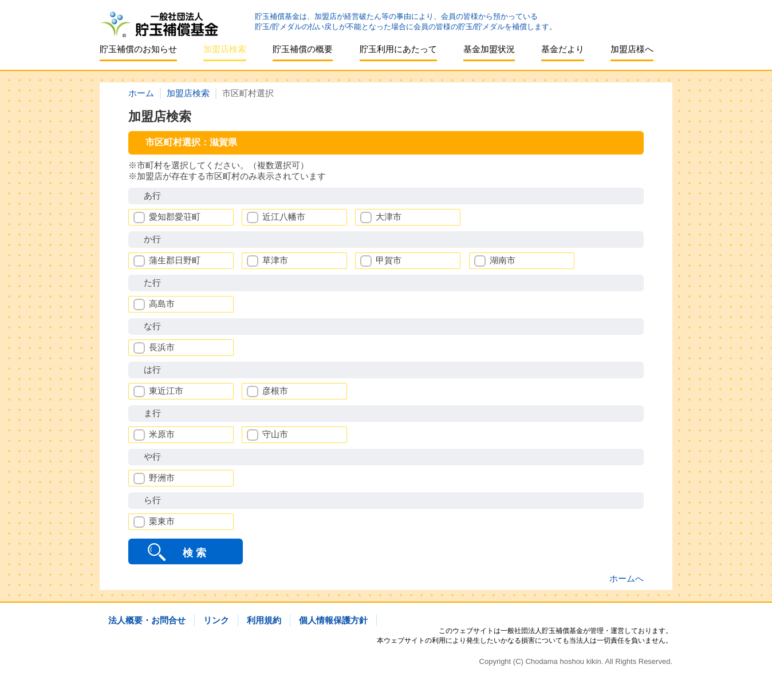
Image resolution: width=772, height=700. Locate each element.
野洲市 (162, 478)
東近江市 (166, 391)
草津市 (275, 260)
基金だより (563, 49)
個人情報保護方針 (333, 620)
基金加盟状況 (489, 49)
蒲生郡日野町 (175, 260)
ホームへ (627, 578)
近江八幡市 (284, 217)
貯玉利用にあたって (398, 49)
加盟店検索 (225, 49)
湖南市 (503, 260)
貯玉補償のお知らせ (138, 49)
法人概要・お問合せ (147, 620)
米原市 (162, 434)
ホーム (141, 93)
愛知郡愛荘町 (175, 217)
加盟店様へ (632, 49)
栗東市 (162, 521)
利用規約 (264, 620)
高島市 (162, 304)
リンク (216, 620)
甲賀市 (389, 260)
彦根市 (275, 391)
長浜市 (162, 347)
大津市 (389, 217)
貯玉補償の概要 (303, 49)
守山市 (275, 434)
